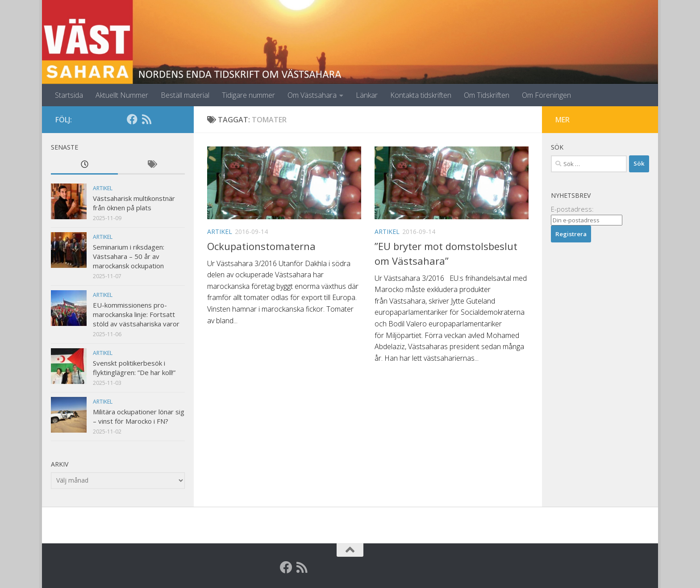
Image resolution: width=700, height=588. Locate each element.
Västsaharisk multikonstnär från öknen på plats (134, 203)
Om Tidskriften (487, 95)
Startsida (69, 95)
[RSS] (146, 119)
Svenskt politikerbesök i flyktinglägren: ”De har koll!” (134, 368)
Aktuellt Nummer (122, 95)
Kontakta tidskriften (421, 95)
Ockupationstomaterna (261, 246)
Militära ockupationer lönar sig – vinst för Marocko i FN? (139, 416)
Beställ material (185, 95)
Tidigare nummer (248, 95)
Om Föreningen (546, 95)
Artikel (220, 231)
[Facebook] (132, 119)
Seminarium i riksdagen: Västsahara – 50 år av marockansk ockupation (129, 256)
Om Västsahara (312, 95)
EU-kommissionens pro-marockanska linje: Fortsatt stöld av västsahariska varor (136, 314)
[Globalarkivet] (161, 119)
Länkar (367, 95)
